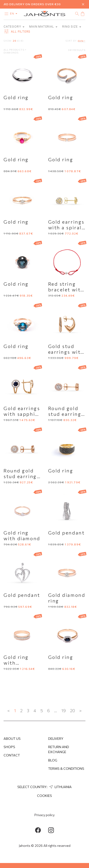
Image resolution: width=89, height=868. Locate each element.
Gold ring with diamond (22, 535)
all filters (17, 32)
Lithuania (60, 787)
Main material (43, 27)
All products (14, 50)
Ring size (72, 27)
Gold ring (16, 97)
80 (22, 41)
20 (14, 41)
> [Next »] (80, 711)
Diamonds (11, 53)
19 (63, 711)
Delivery (56, 738)
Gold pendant (66, 533)
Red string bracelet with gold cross (66, 289)
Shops (9, 747)
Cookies (44, 796)
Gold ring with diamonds (16, 663)
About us (12, 738)
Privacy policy (44, 815)
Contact (12, 755)
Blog (53, 760)
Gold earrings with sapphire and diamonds (22, 414)
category (14, 27)
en (15, 13)
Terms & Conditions (66, 768)
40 (18, 41)
